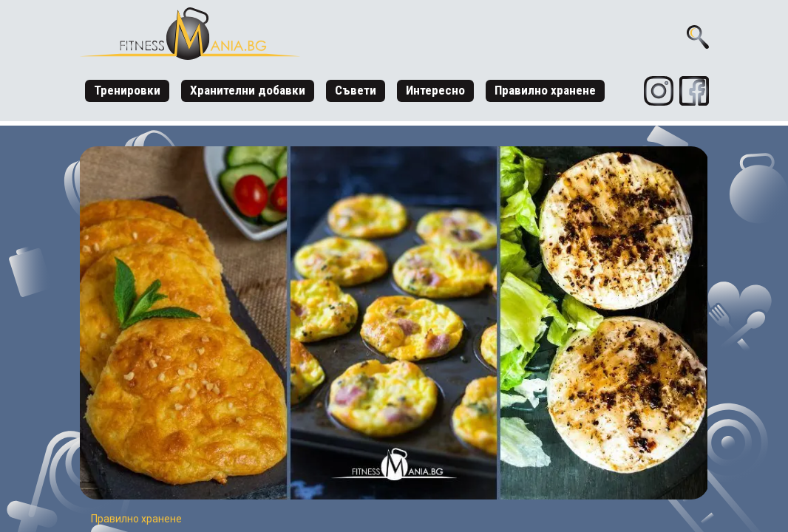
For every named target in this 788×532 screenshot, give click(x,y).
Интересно (435, 90)
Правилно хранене (545, 90)
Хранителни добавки (248, 90)
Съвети (356, 90)
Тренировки (127, 90)
